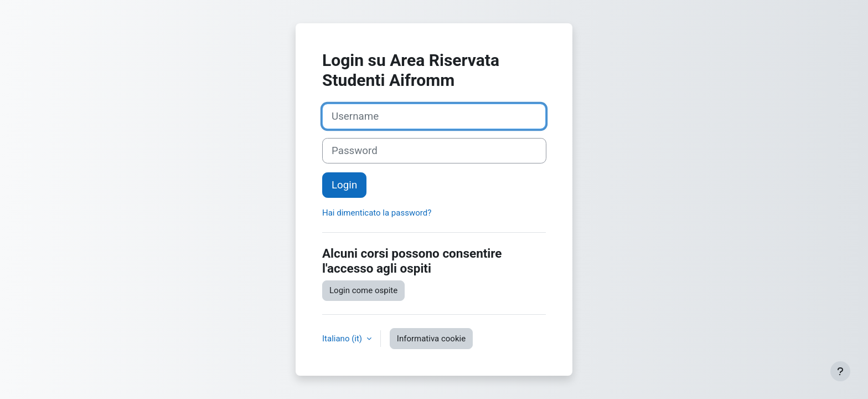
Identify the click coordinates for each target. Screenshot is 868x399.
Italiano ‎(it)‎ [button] (343, 339)
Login (344, 185)
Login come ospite (363, 290)
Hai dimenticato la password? (377, 213)
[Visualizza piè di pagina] (840, 371)
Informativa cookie (431, 339)
